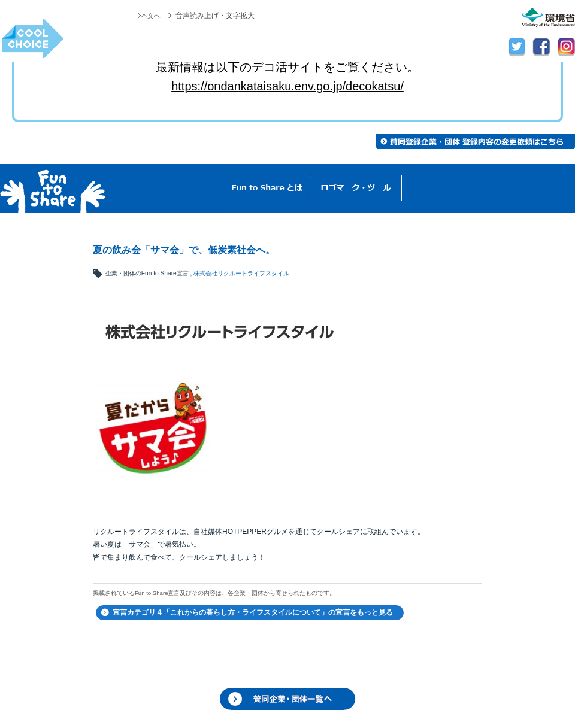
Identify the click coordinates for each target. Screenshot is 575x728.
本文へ (150, 16)
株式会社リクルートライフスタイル (241, 273)
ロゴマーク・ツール (356, 188)
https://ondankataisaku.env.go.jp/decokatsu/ (287, 86)
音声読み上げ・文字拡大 (215, 16)
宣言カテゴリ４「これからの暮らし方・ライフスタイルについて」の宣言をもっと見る (253, 612)
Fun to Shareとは (267, 188)
